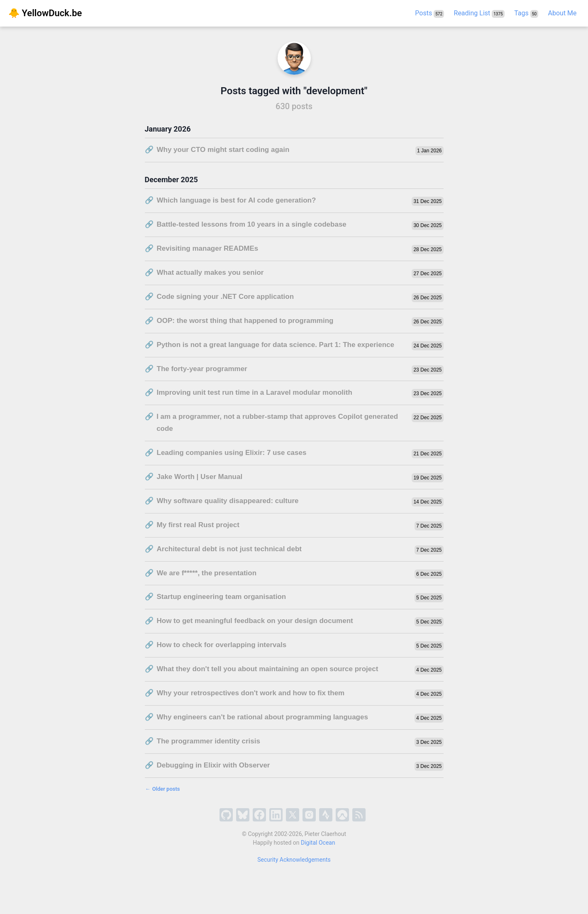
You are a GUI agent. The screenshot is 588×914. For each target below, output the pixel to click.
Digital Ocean (318, 843)
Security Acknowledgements (294, 860)
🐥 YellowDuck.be (45, 13)
